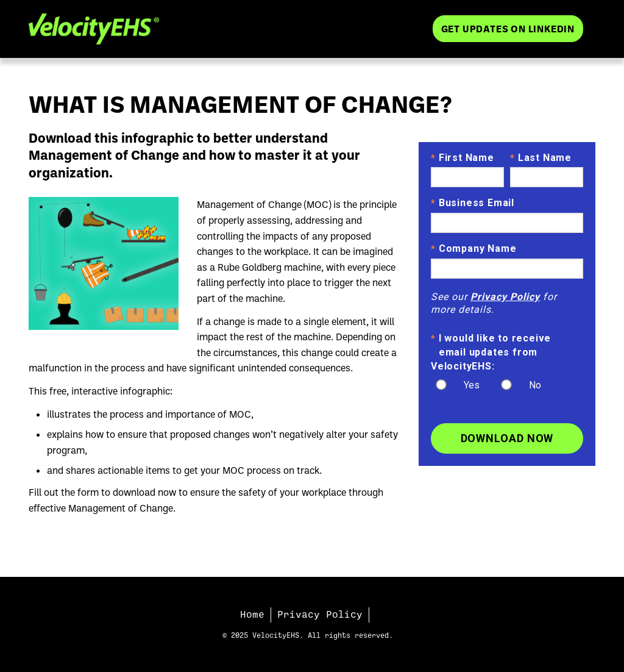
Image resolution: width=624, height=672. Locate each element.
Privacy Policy (505, 297)
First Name (463, 159)
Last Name (541, 159)
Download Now (507, 438)
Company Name (473, 249)
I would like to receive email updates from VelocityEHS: (491, 352)
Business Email (473, 204)
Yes (472, 385)
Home (252, 615)
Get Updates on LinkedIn (508, 28)
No (535, 385)
